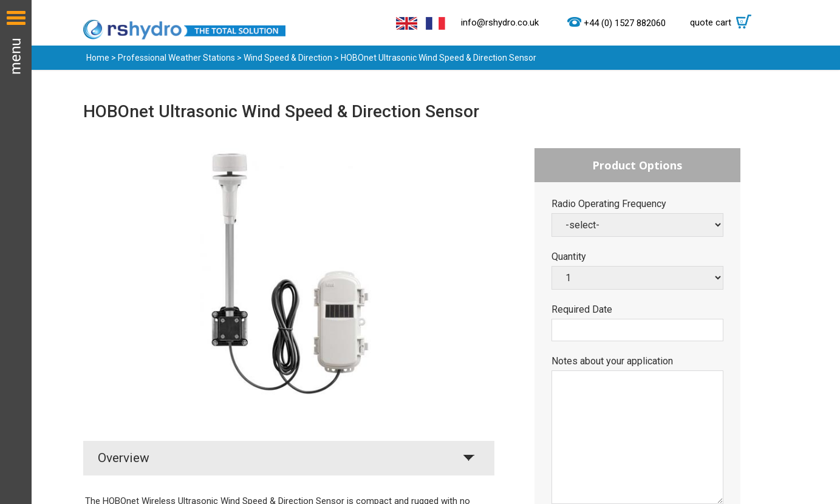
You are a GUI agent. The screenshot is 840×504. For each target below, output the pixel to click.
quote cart (724, 22)
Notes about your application (612, 361)
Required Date (582, 310)
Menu (16, 252)
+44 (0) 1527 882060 (625, 23)
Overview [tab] (124, 458)
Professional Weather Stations (176, 58)
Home (98, 58)
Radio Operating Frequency (609, 204)
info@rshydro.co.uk (500, 22)
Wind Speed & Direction (288, 58)
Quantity (569, 257)
